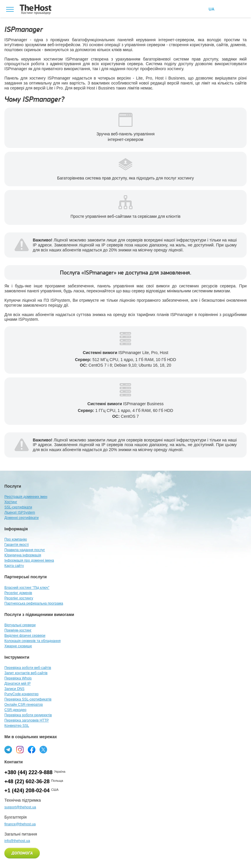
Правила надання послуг (25, 550)
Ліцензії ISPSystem (20, 512)
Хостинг (11, 502)
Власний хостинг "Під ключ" (27, 588)
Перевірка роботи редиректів (28, 715)
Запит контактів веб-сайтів (26, 673)
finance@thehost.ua (20, 824)
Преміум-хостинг (18, 630)
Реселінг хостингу (19, 598)
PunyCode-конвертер (22, 694)
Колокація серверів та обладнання (32, 641)
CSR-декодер (15, 710)
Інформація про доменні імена (29, 560)
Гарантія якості (17, 545)
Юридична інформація (23, 555)
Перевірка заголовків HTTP (27, 720)
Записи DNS (14, 689)
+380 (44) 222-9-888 (29, 772)
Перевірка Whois (18, 678)
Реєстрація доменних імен (26, 497)
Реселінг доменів (18, 593)
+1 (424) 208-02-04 (27, 791)
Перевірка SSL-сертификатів (28, 699)
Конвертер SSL (17, 726)
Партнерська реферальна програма (34, 603)
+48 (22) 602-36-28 (27, 781)
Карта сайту (14, 566)
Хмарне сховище (18, 646)
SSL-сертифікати (18, 507)
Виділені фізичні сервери (25, 636)
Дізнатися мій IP (18, 684)
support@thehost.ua (20, 807)
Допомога (22, 853)
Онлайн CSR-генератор (24, 705)
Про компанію (16, 539)
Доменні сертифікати (22, 518)
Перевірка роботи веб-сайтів (28, 668)
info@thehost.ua (17, 841)
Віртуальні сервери (20, 625)
